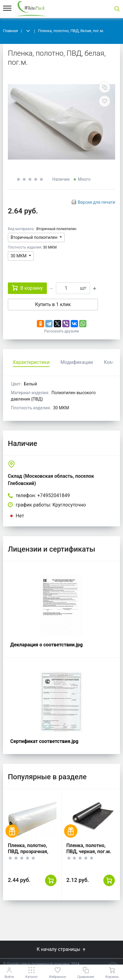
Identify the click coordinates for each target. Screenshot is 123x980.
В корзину (27, 288)
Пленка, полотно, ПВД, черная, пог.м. (89, 848)
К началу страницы (61, 949)
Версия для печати (96, 202)
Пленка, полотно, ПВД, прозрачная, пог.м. (28, 851)
